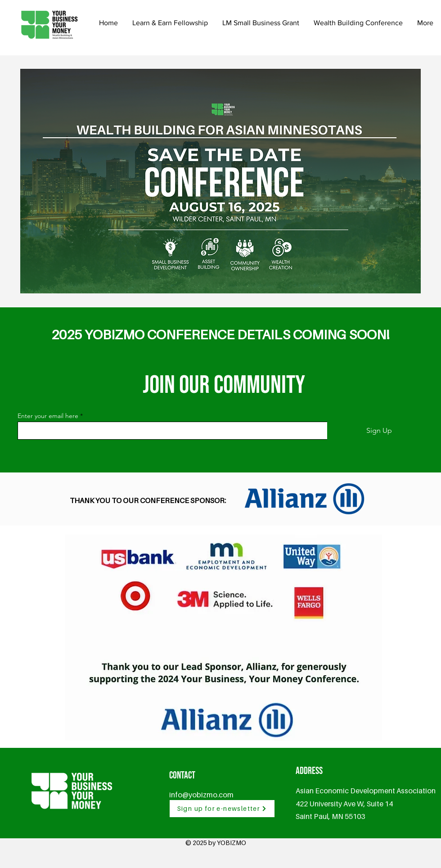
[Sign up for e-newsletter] (222, 809)
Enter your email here (48, 416)
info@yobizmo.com (201, 795)
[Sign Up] (379, 431)
